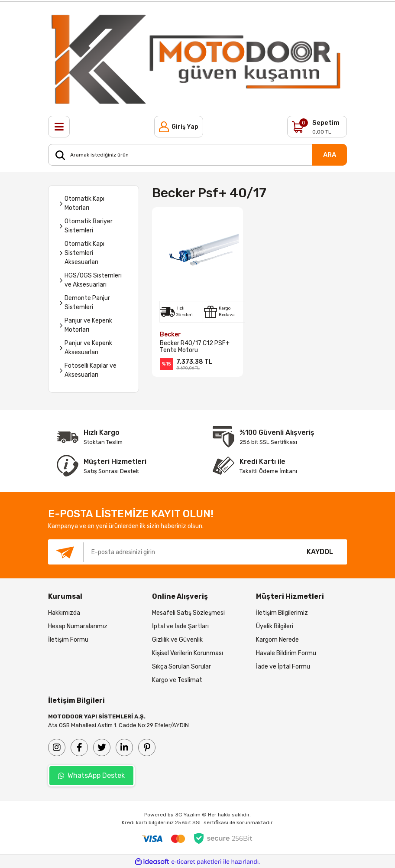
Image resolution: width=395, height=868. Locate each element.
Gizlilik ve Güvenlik (177, 640)
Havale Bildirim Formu (286, 653)
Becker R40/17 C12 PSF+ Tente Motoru (195, 347)
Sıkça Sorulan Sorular (181, 667)
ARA (330, 155)
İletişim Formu (68, 640)
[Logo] (197, 59)
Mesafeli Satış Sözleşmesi (188, 613)
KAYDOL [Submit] (320, 552)
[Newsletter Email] (170, 552)
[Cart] (317, 127)
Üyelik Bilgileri (275, 626)
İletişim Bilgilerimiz (282, 613)
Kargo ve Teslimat (177, 680)
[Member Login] (179, 127)
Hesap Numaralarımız (78, 626)
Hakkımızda (64, 613)
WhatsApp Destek (91, 775)
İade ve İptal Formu (283, 667)
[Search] (197, 155)
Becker (170, 334)
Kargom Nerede (277, 640)
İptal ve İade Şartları (180, 626)
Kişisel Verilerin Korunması (188, 653)
